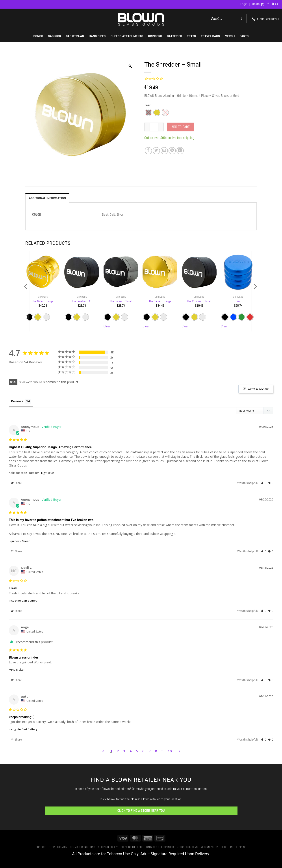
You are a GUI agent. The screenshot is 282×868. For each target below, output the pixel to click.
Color (147, 105)
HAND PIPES (97, 36)
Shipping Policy (108, 847)
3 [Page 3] (124, 752)
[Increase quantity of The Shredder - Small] (161, 127)
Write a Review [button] (258, 389)
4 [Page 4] (131, 752)
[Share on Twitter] (156, 151)
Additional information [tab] (47, 198)
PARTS (244, 36)
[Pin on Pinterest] (172, 151)
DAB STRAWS (75, 36)
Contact (41, 847)
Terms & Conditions (83, 847)
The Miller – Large (43, 301)
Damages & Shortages (160, 847)
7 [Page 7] (150, 752)
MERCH (230, 36)
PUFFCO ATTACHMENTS (127, 36)
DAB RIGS (55, 36)
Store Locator (58, 847)
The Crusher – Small (199, 301)
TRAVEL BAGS (210, 36)
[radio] (148, 112)
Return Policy (210, 847)
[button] (244, 4)
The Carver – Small (121, 301)
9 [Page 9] (162, 752)
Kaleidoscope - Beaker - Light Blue (31, 473)
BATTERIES (174, 36)
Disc (238, 301)
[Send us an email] (276, 4)
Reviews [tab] (17, 401)
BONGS (38, 36)
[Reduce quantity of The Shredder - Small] (147, 127)
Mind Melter (17, 670)
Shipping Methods (132, 847)
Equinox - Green (20, 541)
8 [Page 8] (156, 752)
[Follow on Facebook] (268, 4)
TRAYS (192, 36)
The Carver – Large (160, 301)
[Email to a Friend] (164, 151)
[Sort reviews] (254, 411)
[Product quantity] (154, 127)
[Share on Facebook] (148, 151)
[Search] (242, 19)
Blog (224, 847)
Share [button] (16, 484)
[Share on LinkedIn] (180, 151)
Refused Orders (187, 847)
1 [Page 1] (111, 752)
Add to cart (181, 127)
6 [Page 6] (143, 752)
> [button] (179, 752)
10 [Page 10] (170, 752)
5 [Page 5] (137, 752)
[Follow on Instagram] (272, 4)
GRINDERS (155, 36)
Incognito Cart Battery (23, 601)
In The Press (238, 847)
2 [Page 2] (118, 752)
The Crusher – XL (82, 301)
